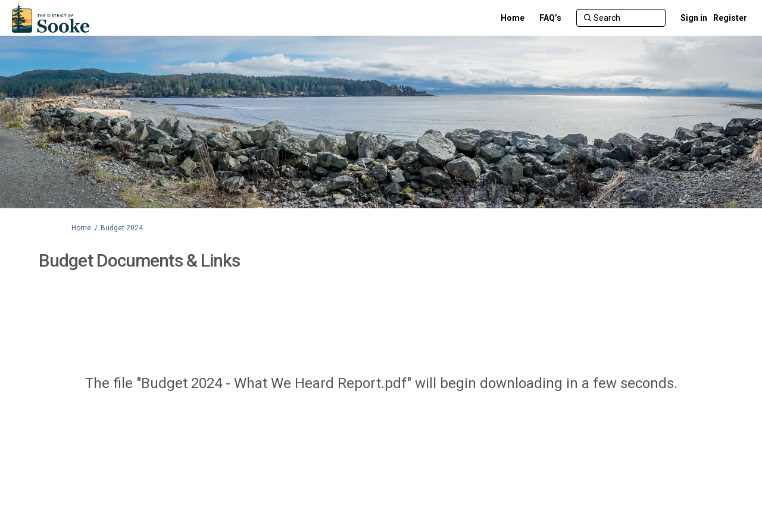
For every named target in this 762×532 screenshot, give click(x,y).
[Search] (621, 18)
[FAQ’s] (550, 18)
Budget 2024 (122, 228)
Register (730, 18)
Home (81, 228)
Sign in (694, 18)
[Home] (513, 18)
